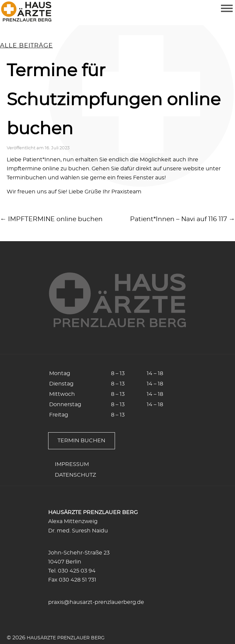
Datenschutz (75, 475)
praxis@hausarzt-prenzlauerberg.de (96, 602)
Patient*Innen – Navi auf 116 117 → (183, 219)
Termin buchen (81, 441)
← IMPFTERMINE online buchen (51, 219)
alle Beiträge (26, 46)
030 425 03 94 (77, 571)
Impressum (72, 464)
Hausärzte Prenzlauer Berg (66, 638)
